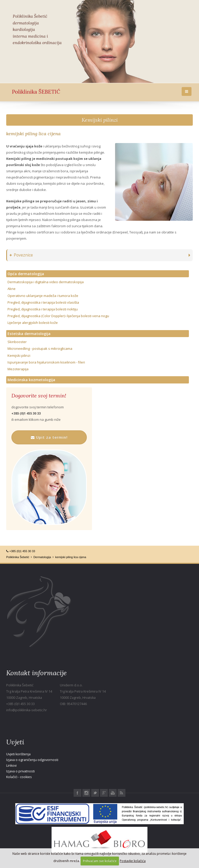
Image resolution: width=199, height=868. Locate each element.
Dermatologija (42, 557)
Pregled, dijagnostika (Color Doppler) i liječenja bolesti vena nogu (58, 316)
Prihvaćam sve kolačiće (100, 861)
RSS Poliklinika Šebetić (122, 793)
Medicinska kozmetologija (31, 380)
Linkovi (11, 766)
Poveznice (21, 255)
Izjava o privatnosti (20, 771)
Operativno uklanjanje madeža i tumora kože (43, 296)
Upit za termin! (49, 437)
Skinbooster (17, 342)
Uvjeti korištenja (18, 754)
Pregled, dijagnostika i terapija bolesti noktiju (43, 309)
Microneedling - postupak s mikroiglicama (40, 348)
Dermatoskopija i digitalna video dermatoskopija (46, 282)
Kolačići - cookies (19, 777)
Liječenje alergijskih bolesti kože (33, 323)
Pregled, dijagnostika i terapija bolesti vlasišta (43, 302)
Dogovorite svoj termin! (39, 396)
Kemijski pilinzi (100, 120)
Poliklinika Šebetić (18, 557)
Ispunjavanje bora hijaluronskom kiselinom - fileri (46, 362)
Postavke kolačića (133, 861)
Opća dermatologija (26, 274)
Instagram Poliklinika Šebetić (86, 793)
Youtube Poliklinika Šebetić (113, 793)
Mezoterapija (18, 369)
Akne (12, 289)
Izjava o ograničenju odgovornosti (32, 760)
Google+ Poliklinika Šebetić (104, 793)
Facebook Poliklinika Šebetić (77, 793)
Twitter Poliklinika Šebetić (95, 793)
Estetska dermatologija (29, 334)
